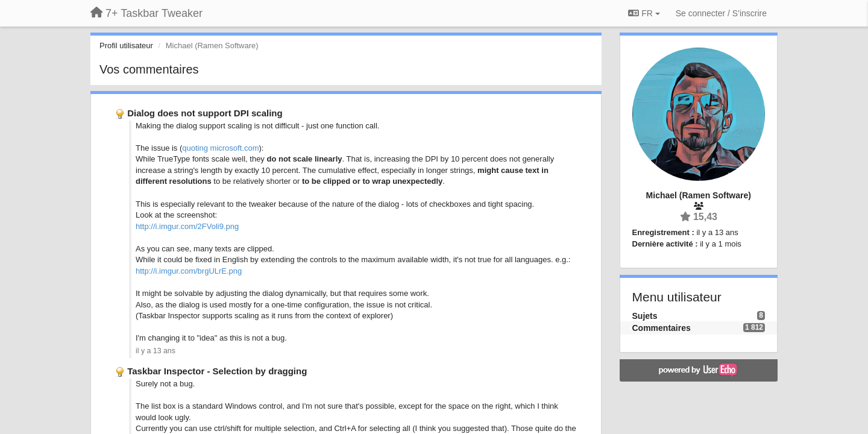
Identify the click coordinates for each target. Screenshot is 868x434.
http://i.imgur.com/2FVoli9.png (187, 226)
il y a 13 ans (156, 351)
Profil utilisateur (126, 46)
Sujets (645, 316)
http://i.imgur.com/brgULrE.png (189, 271)
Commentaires (662, 328)
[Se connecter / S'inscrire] (721, 13)
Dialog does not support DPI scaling (205, 113)
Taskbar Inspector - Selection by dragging (217, 371)
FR (644, 13)
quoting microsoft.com (220, 148)
